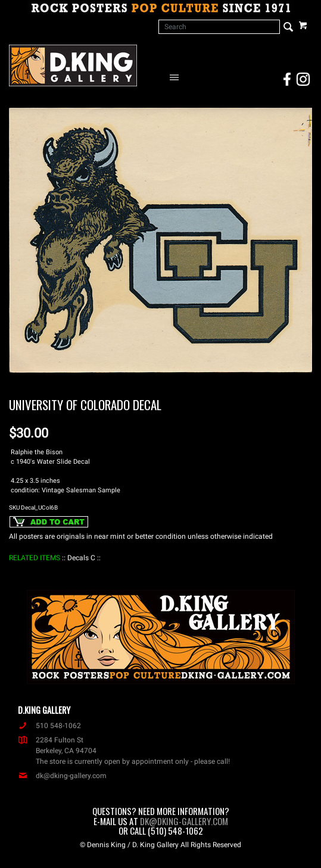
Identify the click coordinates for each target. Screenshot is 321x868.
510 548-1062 (49, 726)
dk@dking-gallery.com (62, 776)
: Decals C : (81, 558)
